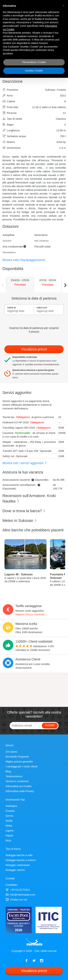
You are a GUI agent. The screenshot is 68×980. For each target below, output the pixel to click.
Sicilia (9, 821)
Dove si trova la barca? (24, 511)
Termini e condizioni (17, 781)
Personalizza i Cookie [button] (34, 62)
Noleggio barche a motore (21, 860)
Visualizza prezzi (34, 349)
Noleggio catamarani (18, 865)
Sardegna (11, 806)
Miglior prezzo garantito (19, 761)
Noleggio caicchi (15, 870)
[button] (63, 6)
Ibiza (8, 840)
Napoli (9, 835)
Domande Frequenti (17, 757)
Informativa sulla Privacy (20, 791)
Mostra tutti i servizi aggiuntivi (25, 463)
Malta (9, 826)
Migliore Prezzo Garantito (30, 614)
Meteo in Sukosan (20, 521)
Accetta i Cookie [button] (34, 71)
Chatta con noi (16, 899)
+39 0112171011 (18, 890)
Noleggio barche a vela (19, 855)
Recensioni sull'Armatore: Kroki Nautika (29, 498)
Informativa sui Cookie (19, 786)
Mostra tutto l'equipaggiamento (24, 260)
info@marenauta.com (20, 895)
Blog (8, 771)
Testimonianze (14, 776)
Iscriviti (50, 725)
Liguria (10, 830)
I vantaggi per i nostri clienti (22, 766)
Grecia (9, 816)
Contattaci (12, 885)
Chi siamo (11, 752)
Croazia (10, 811)
